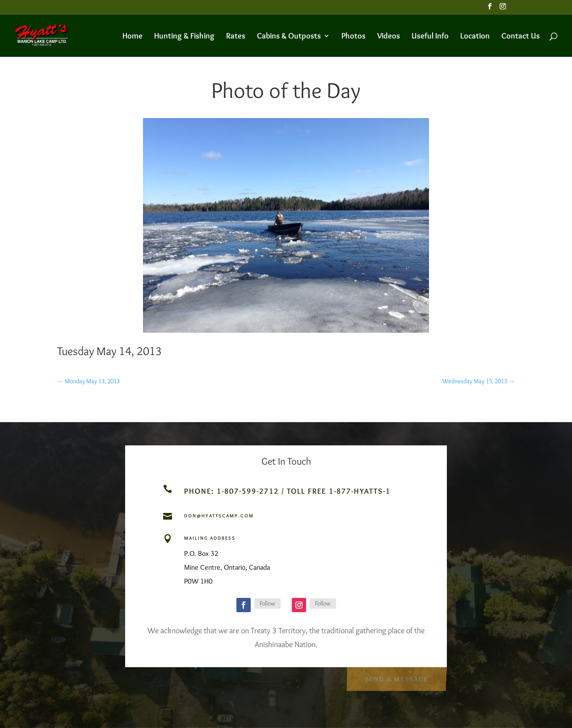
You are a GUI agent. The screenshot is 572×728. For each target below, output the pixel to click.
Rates (236, 37)
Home (132, 37)
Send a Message (396, 678)
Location (475, 37)
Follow (267, 603)
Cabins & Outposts (289, 37)
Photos (353, 37)
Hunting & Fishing (184, 37)
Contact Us (521, 37)
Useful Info (430, 37)
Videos (389, 37)
